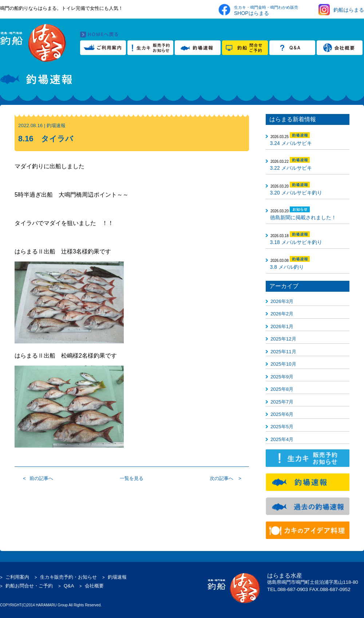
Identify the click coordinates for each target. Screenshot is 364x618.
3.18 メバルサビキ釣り (296, 242)
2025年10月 (283, 364)
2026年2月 (282, 314)
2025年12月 (283, 339)
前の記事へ (41, 478)
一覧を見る (132, 478)
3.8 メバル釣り (287, 267)
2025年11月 (283, 352)
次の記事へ (221, 478)
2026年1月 (282, 326)
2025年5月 (282, 427)
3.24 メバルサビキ (291, 143)
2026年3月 (282, 301)
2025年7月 (282, 402)
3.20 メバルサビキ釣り (296, 193)
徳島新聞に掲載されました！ (303, 217)
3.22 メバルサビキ (291, 168)
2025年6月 (282, 414)
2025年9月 (282, 377)
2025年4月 (282, 439)
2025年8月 (282, 389)
